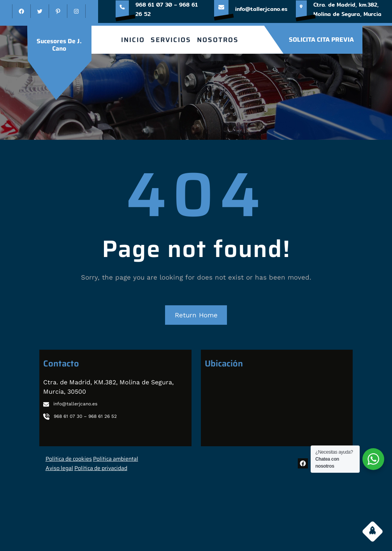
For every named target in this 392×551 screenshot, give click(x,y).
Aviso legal (59, 468)
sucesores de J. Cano (59, 45)
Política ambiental (116, 459)
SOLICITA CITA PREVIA (321, 40)
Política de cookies (69, 459)
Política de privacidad (101, 468)
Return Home (196, 315)
